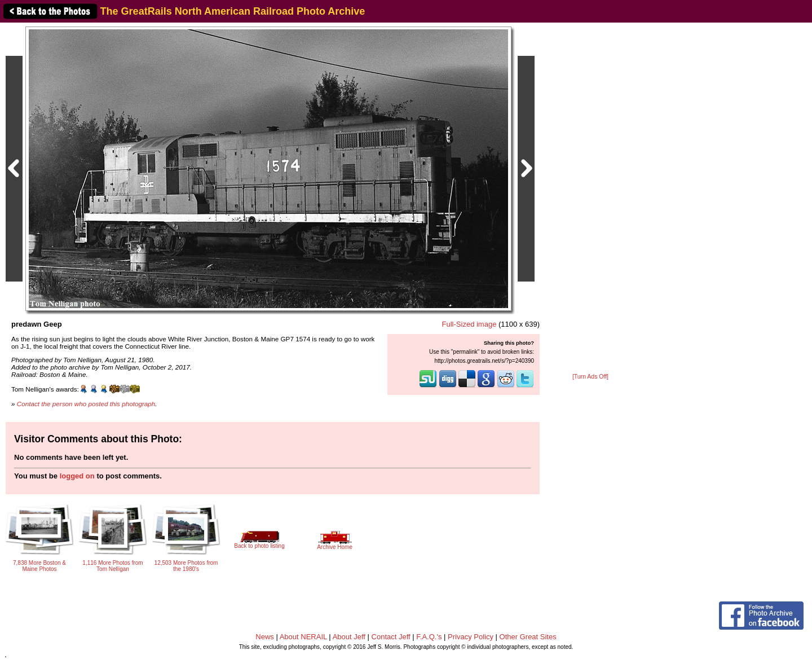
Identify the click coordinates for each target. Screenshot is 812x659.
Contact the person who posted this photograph (86, 404)
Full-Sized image (469, 324)
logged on (77, 476)
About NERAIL (303, 637)
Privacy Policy (471, 637)
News (265, 637)
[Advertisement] (590, 199)
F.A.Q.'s (429, 637)
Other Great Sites (528, 637)
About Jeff (349, 637)
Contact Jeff (391, 637)
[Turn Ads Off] (590, 377)
